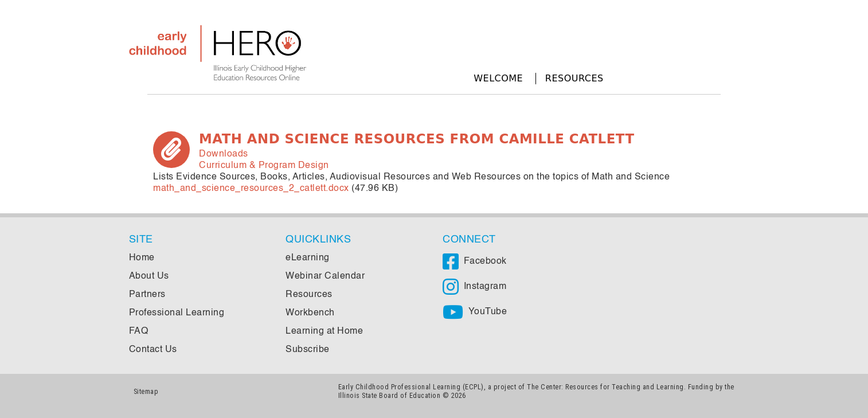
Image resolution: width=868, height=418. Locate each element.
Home (142, 258)
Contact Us (153, 350)
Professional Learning (177, 313)
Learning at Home (324, 331)
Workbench (310, 313)
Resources (574, 78)
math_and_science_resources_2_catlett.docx (251, 189)
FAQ (139, 331)
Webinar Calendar (325, 276)
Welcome (498, 78)
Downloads (224, 154)
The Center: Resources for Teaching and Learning (605, 387)
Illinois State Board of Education (390, 395)
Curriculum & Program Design (264, 166)
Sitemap (146, 391)
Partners (147, 295)
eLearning (308, 258)
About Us (149, 276)
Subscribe (308, 350)
